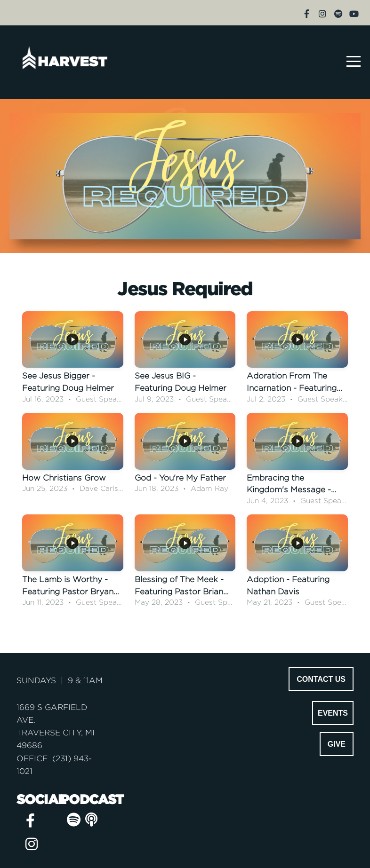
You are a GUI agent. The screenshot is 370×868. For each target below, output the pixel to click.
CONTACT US (321, 679)
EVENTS (333, 713)
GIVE (337, 744)
